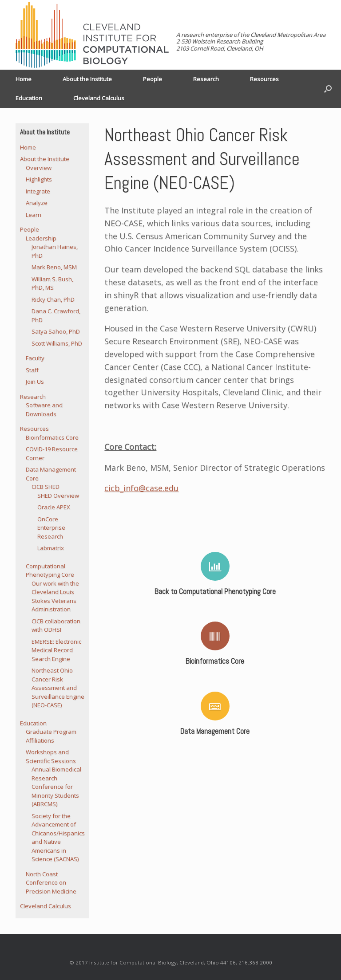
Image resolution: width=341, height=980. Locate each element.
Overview (39, 168)
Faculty (35, 358)
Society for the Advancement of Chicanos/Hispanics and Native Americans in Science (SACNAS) (58, 838)
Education (29, 98)
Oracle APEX (54, 507)
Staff (32, 370)
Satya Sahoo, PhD (56, 331)
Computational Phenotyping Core (50, 571)
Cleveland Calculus (99, 98)
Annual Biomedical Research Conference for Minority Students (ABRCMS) (56, 787)
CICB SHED (46, 487)
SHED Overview (58, 496)
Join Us (35, 382)
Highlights (39, 179)
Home (24, 79)
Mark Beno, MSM (54, 267)
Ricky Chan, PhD (53, 299)
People (153, 79)
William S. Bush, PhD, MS (52, 283)
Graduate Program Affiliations (51, 736)
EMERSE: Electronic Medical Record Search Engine (56, 650)
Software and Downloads (44, 409)
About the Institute (87, 79)
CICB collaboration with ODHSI (56, 626)
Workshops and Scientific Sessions (51, 756)
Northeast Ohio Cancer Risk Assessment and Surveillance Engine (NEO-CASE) (58, 688)
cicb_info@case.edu (141, 488)
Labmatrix (51, 548)
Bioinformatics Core (52, 437)
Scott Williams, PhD (57, 343)
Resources (264, 79)
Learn (34, 215)
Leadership (41, 238)
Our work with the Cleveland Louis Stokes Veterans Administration (55, 596)
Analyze (37, 203)
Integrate (38, 191)
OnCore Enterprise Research (51, 528)
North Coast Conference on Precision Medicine (51, 883)
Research (206, 79)
